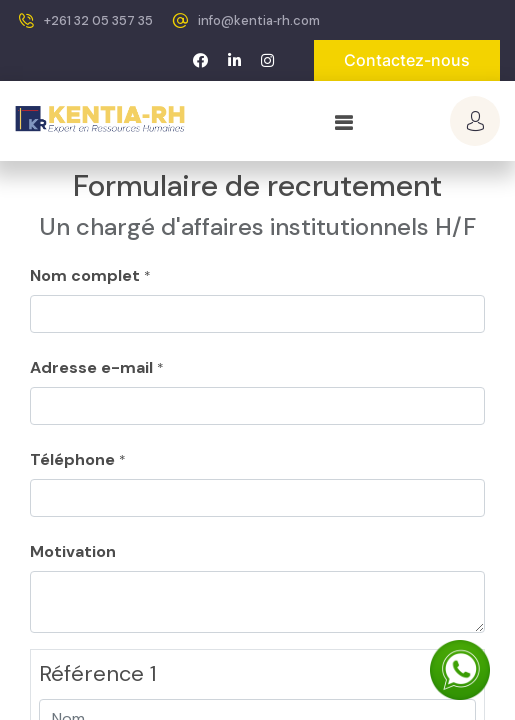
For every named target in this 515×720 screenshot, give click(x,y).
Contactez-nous (407, 60)
